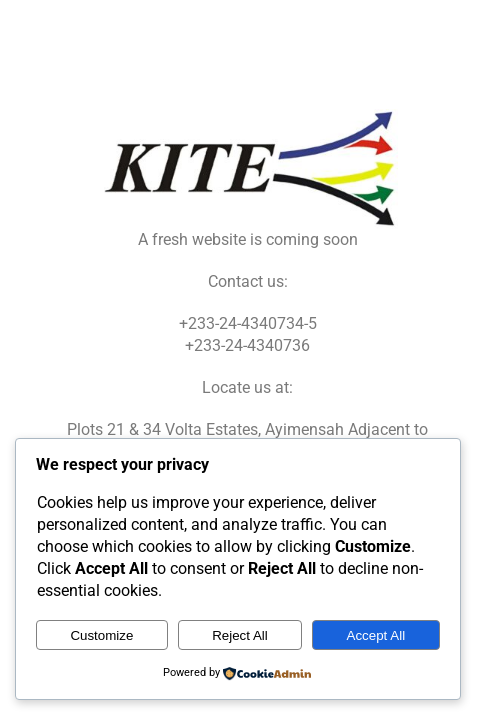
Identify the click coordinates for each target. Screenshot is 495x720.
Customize (101, 635)
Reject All (240, 635)
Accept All (376, 635)
